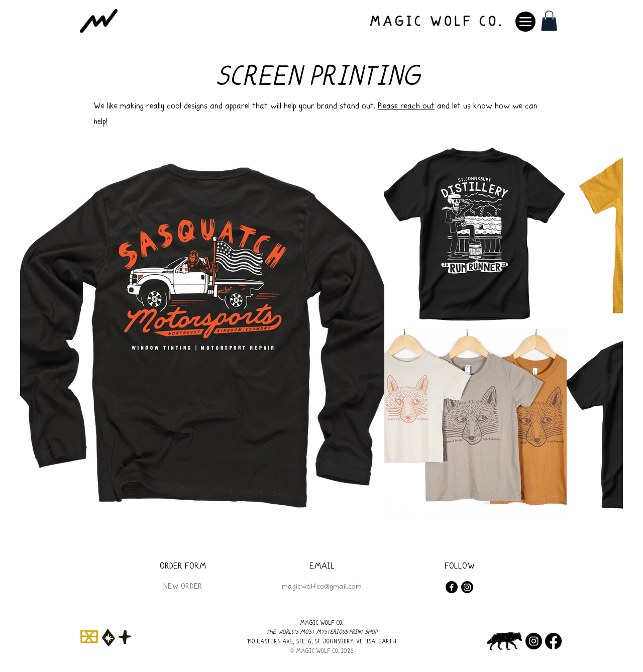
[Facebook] (452, 587)
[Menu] (525, 22)
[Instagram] (467, 587)
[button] (549, 21)
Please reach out (406, 107)
